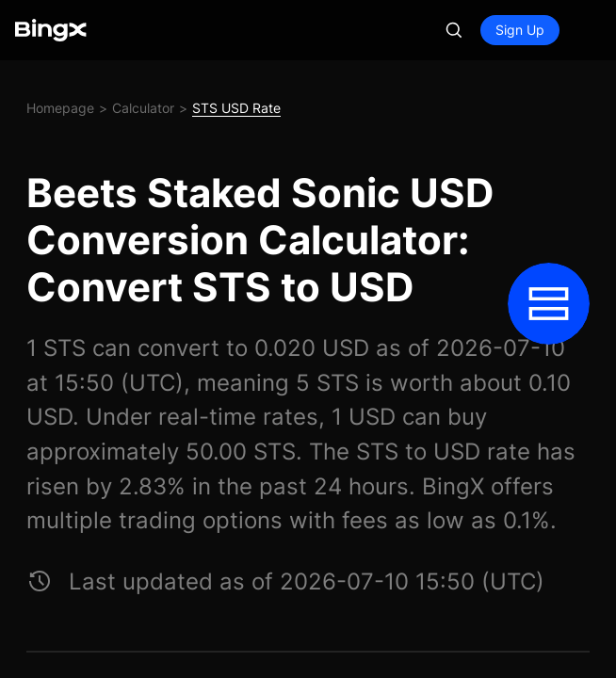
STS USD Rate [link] (236, 108)
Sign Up (520, 30)
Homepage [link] (60, 108)
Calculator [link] (143, 108)
